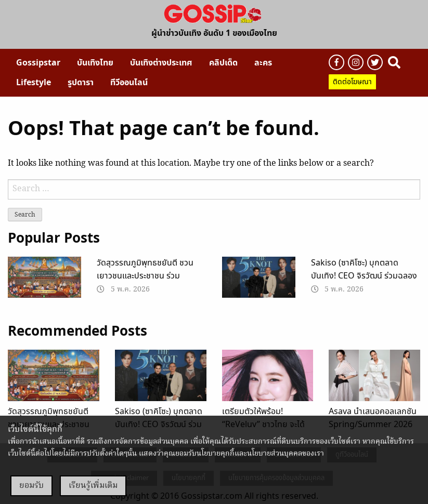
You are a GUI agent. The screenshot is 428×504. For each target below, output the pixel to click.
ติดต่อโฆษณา (352, 82)
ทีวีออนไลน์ (129, 83)
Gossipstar (38, 63)
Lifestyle (34, 83)
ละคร (263, 63)
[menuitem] (38, 63)
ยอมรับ (31, 486)
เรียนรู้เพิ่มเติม (93, 486)
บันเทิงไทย (95, 63)
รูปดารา (81, 83)
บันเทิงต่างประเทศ (161, 63)
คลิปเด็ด (223, 63)
